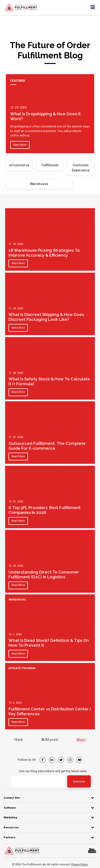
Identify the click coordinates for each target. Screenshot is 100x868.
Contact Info (12, 798)
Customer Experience (81, 168)
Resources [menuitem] (11, 827)
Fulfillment (50, 165)
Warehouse (39, 184)
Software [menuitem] (10, 808)
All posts (50, 740)
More (82, 740)
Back (18, 740)
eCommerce (19, 165)
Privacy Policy (79, 864)
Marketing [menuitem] (10, 817)
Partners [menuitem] (10, 837)
